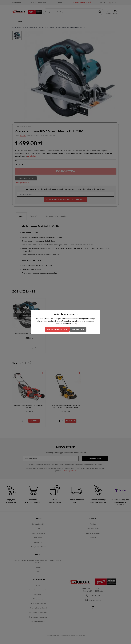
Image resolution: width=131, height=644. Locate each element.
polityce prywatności (85, 321)
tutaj (75, 323)
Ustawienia (78, 329)
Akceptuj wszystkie (57, 329)
